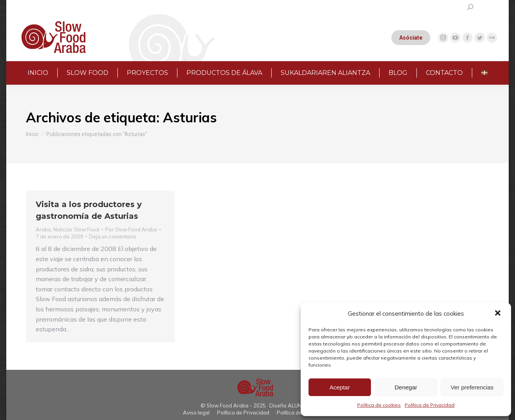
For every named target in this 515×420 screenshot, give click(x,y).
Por (131, 229)
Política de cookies (379, 405)
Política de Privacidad (430, 405)
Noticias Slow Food (76, 229)
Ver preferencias (472, 387)
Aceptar (340, 387)
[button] (499, 314)
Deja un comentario (113, 236)
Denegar (406, 387)
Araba (43, 229)
